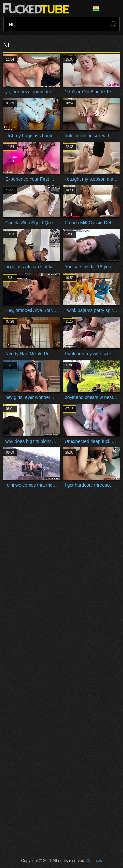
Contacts (94, 861)
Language (96, 8)
